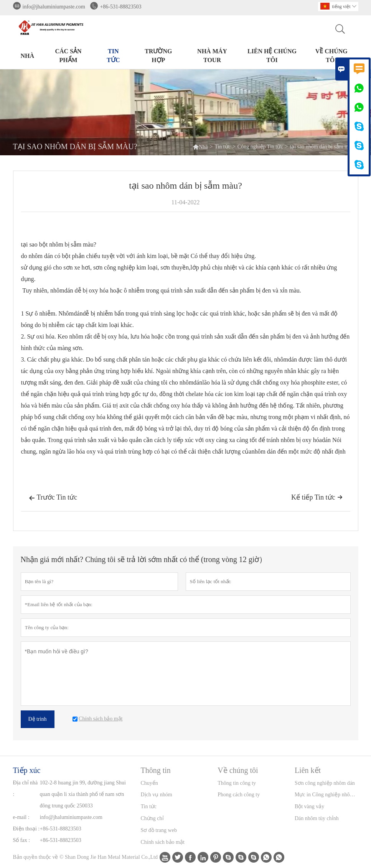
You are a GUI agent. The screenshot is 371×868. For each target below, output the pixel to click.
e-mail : (21, 817)
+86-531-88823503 (120, 7)
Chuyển (149, 783)
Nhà (28, 56)
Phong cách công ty (239, 795)
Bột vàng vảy (309, 806)
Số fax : (22, 840)
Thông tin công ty (237, 783)
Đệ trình (38, 719)
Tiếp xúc (27, 770)
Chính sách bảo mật (163, 842)
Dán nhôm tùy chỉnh (317, 818)
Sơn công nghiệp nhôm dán (325, 783)
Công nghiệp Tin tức (260, 147)
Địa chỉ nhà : (26, 788)
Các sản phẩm (68, 56)
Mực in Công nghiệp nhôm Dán (326, 795)
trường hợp (158, 56)
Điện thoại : (26, 829)
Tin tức (113, 56)
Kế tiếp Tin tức (317, 497)
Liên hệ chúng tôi (272, 56)
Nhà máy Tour (212, 56)
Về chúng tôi (331, 56)
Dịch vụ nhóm (157, 795)
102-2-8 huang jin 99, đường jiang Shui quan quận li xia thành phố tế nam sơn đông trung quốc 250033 (83, 794)
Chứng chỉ (152, 818)
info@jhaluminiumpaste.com (54, 7)
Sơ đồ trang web (159, 830)
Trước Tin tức (53, 498)
